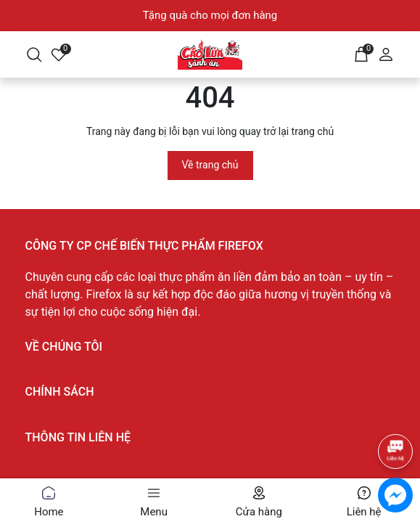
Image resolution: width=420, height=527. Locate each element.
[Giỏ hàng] (361, 53)
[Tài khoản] (386, 53)
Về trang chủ (210, 165)
